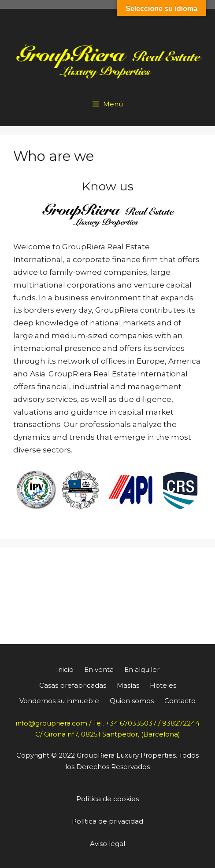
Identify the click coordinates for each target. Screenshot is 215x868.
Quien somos (132, 701)
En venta (99, 669)
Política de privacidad (107, 821)
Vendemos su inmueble (59, 701)
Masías (128, 685)
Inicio (65, 669)
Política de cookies (107, 799)
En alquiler (142, 669)
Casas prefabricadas (73, 685)
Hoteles (163, 685)
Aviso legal (107, 844)
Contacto (180, 701)
